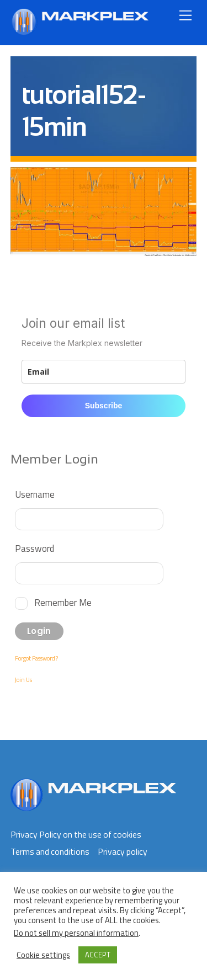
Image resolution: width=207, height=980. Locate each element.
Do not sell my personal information (76, 933)
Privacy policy (123, 851)
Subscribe (104, 406)
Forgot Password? (36, 658)
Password (34, 548)
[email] (104, 372)
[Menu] (185, 15)
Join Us (23, 680)
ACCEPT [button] (98, 955)
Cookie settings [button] (43, 955)
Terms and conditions (50, 851)
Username (35, 494)
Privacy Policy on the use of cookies (76, 834)
